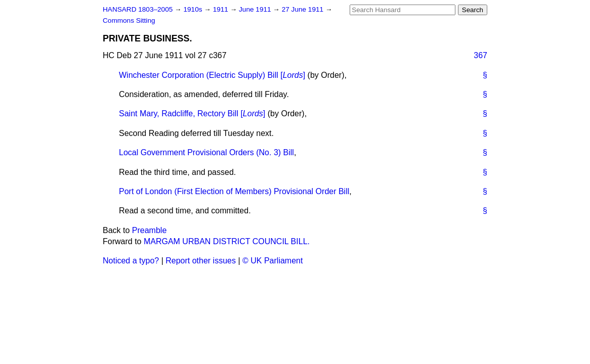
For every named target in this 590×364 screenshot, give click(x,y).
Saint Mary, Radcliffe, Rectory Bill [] (192, 113)
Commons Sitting (129, 20)
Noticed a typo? (131, 261)
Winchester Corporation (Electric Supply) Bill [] (212, 75)
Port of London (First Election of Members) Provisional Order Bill (234, 191)
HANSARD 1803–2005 (138, 9)
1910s (194, 9)
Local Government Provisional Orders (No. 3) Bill (206, 152)
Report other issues (201, 261)
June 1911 (256, 9)
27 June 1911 (304, 9)
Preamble (149, 230)
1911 (222, 9)
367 (480, 55)
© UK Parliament (272, 261)
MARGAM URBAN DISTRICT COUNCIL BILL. (227, 241)
